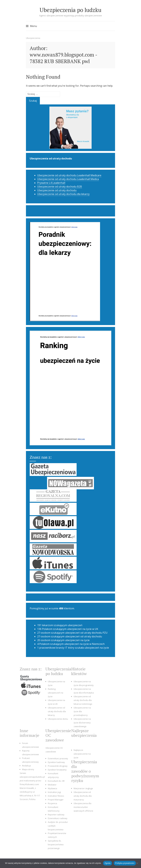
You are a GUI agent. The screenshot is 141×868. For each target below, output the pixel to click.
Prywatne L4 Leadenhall (51, 183)
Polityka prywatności (125, 863)
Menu (33, 26)
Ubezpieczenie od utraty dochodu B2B (60, 187)
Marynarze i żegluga (83, 788)
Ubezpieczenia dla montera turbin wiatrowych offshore (83, 807)
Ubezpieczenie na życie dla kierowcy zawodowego (82, 723)
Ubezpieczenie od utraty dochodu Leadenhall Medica (68, 179)
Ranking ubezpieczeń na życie (55, 693)
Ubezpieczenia (33, 38)
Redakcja (26, 766)
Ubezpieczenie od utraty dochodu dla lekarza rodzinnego (83, 700)
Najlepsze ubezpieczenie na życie (82, 754)
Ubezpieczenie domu (58, 719)
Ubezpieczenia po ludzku (70, 10)
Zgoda (108, 863)
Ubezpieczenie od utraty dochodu (57, 190)
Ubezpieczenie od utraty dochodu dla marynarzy (83, 796)
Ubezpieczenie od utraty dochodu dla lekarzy (63, 194)
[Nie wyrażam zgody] (137, 863)
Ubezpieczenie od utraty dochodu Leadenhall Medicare (69, 175)
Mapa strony (28, 769)
